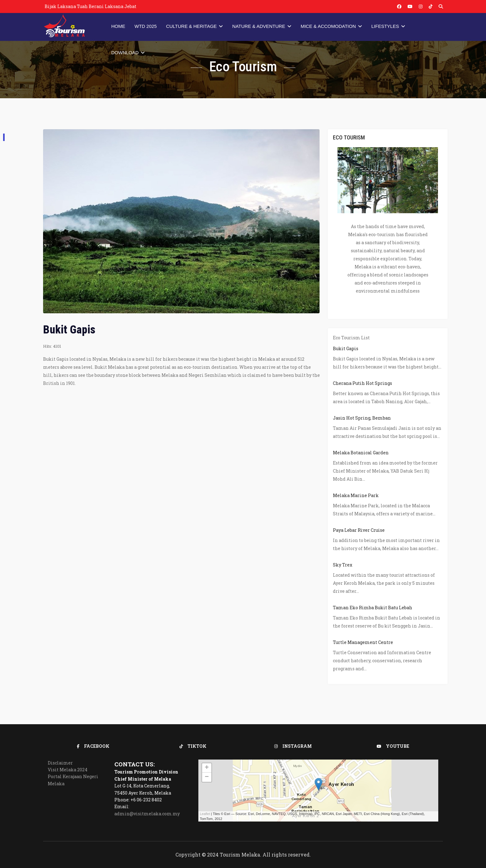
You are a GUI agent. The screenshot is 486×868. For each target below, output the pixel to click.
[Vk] (431, 6)
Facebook (93, 746)
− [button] (207, 777)
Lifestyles (385, 26)
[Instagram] (421, 6)
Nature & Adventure (259, 26)
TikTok (193, 746)
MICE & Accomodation (328, 26)
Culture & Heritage (192, 26)
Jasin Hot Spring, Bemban (362, 418)
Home (118, 26)
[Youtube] (410, 6)
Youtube (393, 746)
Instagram (293, 746)
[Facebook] (399, 6)
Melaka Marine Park (356, 495)
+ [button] (207, 768)
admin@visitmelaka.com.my (147, 814)
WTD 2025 (146, 26)
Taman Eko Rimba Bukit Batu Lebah (373, 608)
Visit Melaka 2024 (68, 770)
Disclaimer (60, 763)
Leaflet (205, 814)
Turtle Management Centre (363, 642)
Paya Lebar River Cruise (359, 530)
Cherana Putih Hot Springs (362, 383)
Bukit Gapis (346, 348)
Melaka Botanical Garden (361, 453)
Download (125, 53)
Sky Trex (343, 565)
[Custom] (441, 6)
